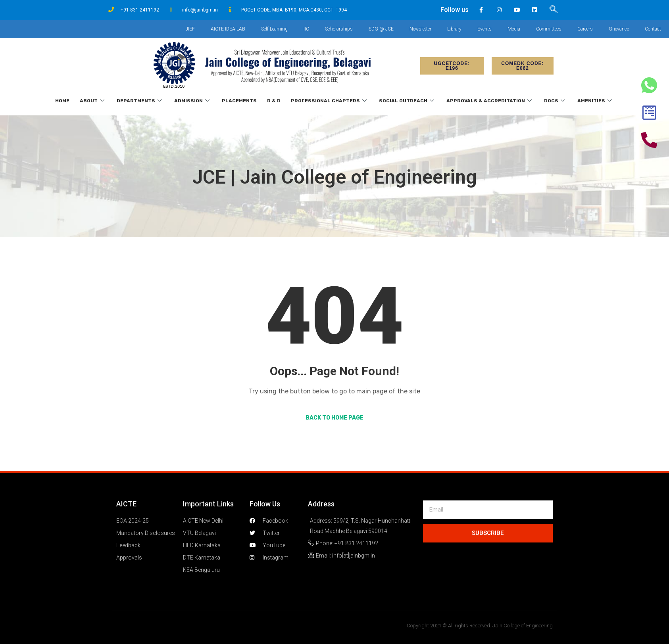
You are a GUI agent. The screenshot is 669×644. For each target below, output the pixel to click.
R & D (274, 101)
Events (484, 29)
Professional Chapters (330, 101)
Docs (556, 101)
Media (514, 29)
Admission (193, 101)
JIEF (190, 29)
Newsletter (420, 29)
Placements (239, 101)
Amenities (596, 101)
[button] (452, 66)
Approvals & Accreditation (490, 101)
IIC (306, 29)
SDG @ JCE (381, 29)
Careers (585, 29)
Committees (549, 29)
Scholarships (339, 29)
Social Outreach (408, 101)
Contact (653, 29)
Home (62, 101)
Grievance (619, 29)
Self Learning (274, 29)
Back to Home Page (334, 418)
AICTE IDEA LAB (228, 29)
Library (454, 29)
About (93, 101)
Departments (140, 101)
